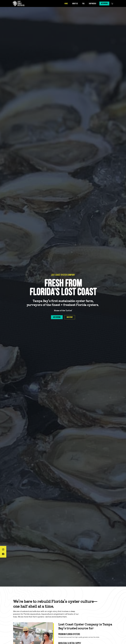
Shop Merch (91, 4)
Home (65, 4)
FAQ (82, 4)
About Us (73, 4)
